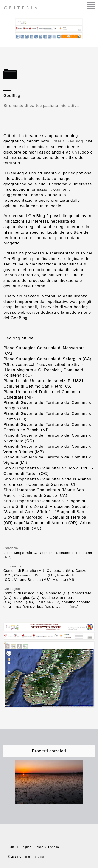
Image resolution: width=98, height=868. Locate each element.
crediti (40, 857)
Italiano (13, 847)
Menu (91, 5)
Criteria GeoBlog (67, 141)
